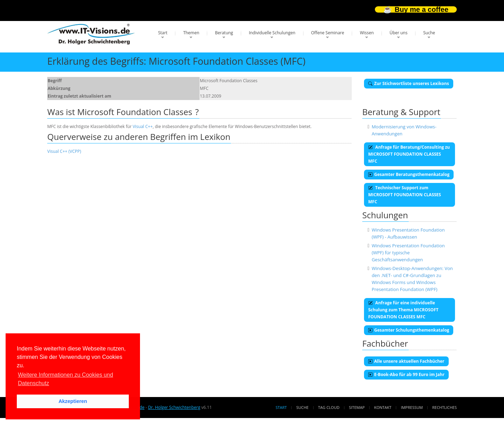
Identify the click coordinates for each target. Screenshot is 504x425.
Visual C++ (143, 126)
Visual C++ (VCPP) (64, 151)
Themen (191, 33)
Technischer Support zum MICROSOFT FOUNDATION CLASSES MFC (405, 195)
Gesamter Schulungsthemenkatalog (409, 330)
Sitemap (357, 407)
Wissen (367, 33)
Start (163, 33)
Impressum (412, 407)
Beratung (224, 33)
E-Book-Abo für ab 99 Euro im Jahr (406, 374)
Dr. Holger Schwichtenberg (174, 407)
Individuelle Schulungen (272, 33)
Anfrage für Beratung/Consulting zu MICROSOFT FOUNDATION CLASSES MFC (409, 154)
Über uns (398, 33)
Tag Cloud (329, 407)
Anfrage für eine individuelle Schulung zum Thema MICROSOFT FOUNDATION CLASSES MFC (403, 310)
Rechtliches (444, 407)
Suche (429, 33)
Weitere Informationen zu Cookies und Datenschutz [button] (65, 379)
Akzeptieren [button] (73, 401)
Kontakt (383, 407)
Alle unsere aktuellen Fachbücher (406, 361)
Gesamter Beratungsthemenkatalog (409, 174)
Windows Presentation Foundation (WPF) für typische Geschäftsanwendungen (408, 253)
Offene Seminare (328, 33)
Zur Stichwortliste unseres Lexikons (409, 83)
